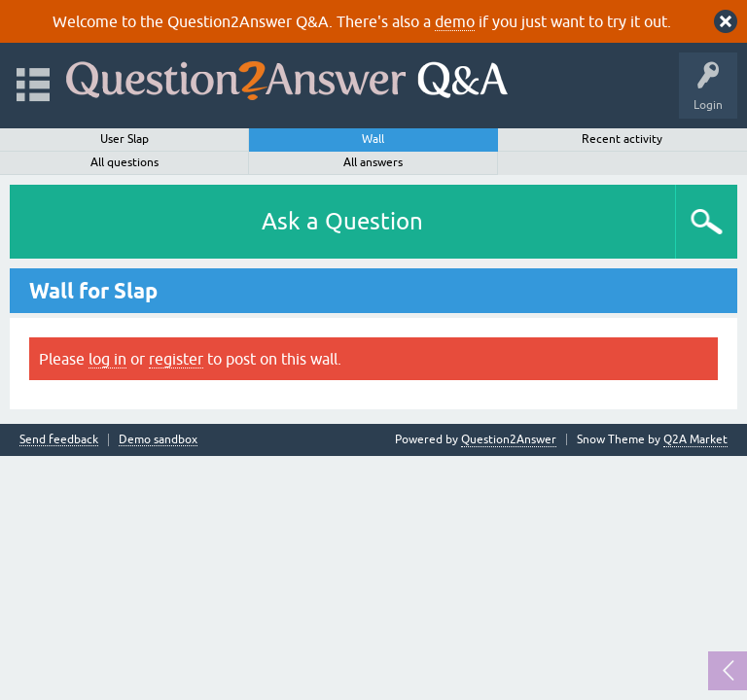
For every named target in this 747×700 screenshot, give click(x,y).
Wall (373, 139)
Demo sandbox (158, 440)
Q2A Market (695, 439)
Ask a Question (342, 221)
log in (107, 359)
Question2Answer (509, 439)
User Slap (124, 139)
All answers (373, 162)
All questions (124, 162)
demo (455, 21)
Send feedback (59, 440)
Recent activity (622, 139)
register (176, 359)
